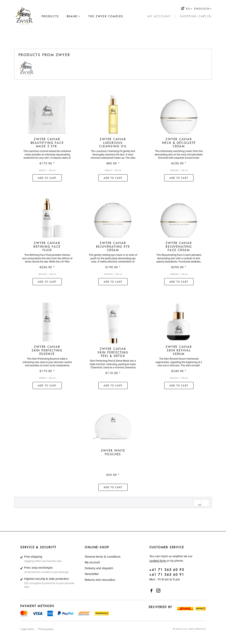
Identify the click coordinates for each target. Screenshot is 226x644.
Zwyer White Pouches (113, 452)
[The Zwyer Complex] (106, 16)
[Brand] (72, 16)
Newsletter (92, 574)
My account (92, 562)
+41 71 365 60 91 (167, 575)
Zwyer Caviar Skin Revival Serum (179, 350)
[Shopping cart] (196, 16)
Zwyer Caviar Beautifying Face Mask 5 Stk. (47, 143)
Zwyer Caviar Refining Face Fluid (47, 247)
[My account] (159, 16)
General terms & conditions (103, 557)
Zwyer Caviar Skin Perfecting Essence (47, 350)
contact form (158, 561)
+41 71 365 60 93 (167, 570)
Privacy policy (46, 629)
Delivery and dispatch (99, 568)
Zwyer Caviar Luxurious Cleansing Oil (113, 143)
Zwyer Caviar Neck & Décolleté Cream (179, 143)
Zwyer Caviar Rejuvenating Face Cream (179, 247)
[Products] (50, 16)
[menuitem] (50, 16)
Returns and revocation (100, 580)
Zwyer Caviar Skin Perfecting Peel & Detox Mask (113, 352)
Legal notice (27, 629)
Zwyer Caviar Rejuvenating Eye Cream (113, 247)
